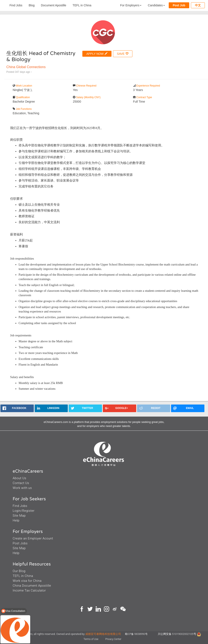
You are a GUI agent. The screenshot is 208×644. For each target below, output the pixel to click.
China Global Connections (26, 67)
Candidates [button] (156, 5)
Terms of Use (91, 639)
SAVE (123, 54)
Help (16, 520)
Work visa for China (27, 581)
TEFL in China (82, 5)
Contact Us (21, 483)
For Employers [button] (131, 5)
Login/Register (24, 511)
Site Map (19, 516)
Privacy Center (113, 639)
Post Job (179, 5)
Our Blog (19, 571)
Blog (32, 5)
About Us (19, 478)
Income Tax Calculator (29, 590)
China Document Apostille (32, 586)
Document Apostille (54, 5)
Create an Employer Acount (33, 538)
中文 (198, 5)
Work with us (22, 488)
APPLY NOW (97, 54)
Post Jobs (20, 543)
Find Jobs (16, 5)
